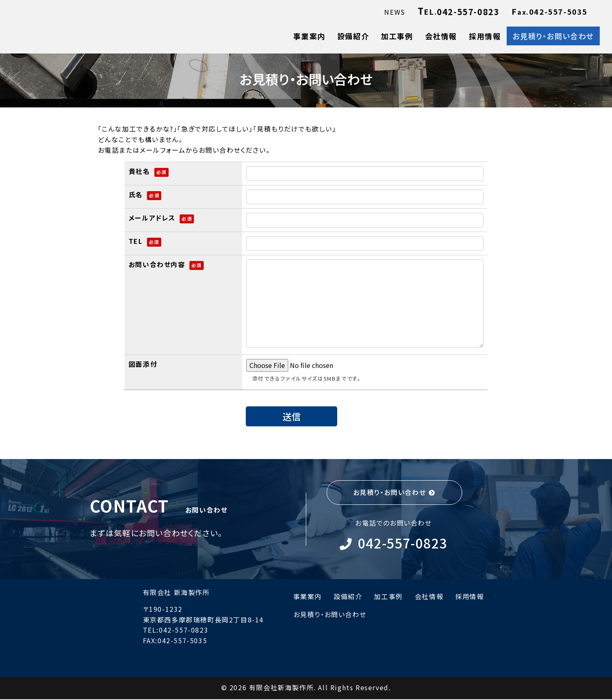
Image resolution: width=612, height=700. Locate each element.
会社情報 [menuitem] (441, 36)
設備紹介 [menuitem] (353, 36)
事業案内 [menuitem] (309, 36)
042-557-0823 (404, 543)
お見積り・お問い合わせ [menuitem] (553, 36)
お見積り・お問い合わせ (390, 492)
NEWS (395, 12)
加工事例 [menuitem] (397, 36)
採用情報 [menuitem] (485, 36)
